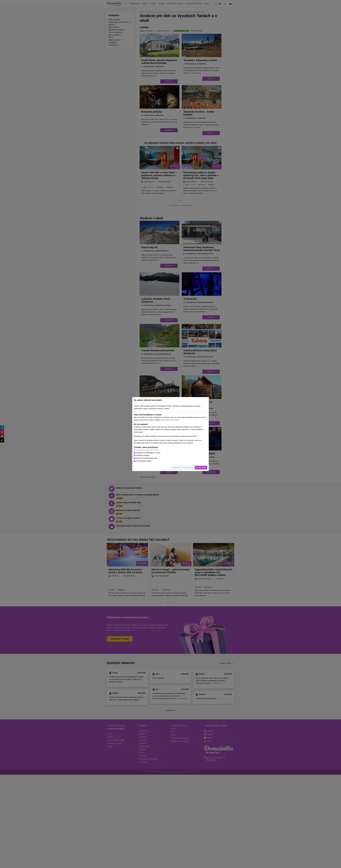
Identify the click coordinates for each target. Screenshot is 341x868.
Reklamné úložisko (143, 455)
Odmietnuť (175, 468)
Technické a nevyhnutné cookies (147, 450)
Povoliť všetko (201, 468)
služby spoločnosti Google (170, 420)
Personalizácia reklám (144, 461)
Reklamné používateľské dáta (147, 458)
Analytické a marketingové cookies (148, 453)
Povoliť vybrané (188, 468)
